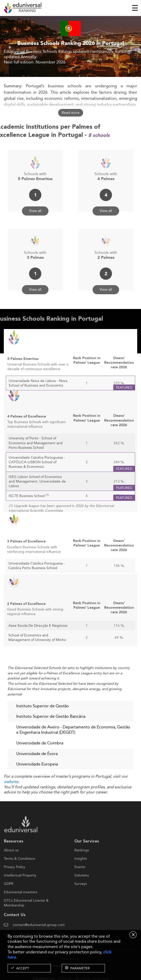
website (11, 782)
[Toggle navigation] (135, 8)
